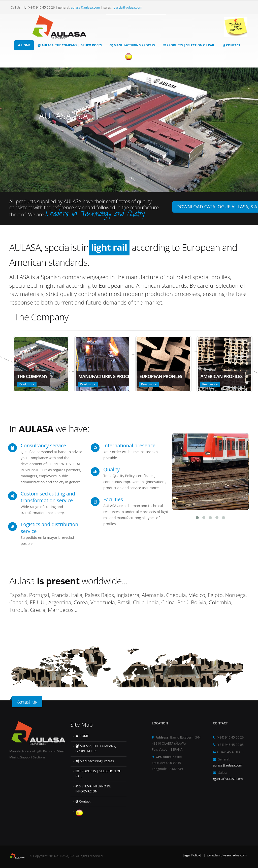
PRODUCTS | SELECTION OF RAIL (189, 45)
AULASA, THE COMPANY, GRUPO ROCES (96, 748)
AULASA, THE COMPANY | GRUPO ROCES (70, 45)
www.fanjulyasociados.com (227, 855)
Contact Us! (27, 702)
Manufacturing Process (132, 45)
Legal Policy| (192, 855)
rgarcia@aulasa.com (127, 7)
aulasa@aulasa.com (85, 7)
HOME (24, 45)
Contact (232, 45)
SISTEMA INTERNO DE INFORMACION (93, 789)
